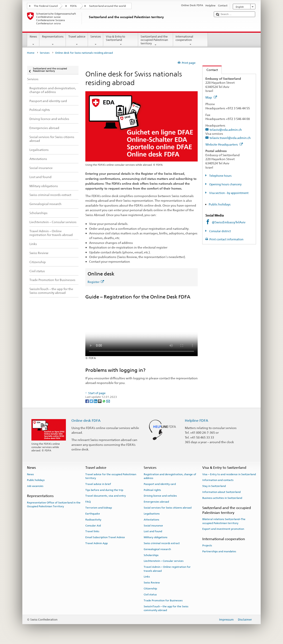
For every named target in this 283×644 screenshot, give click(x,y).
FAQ (88, 502)
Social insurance (153, 525)
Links (147, 577)
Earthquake (93, 514)
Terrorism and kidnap (99, 508)
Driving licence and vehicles (160, 496)
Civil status (150, 595)
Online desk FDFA (86, 421)
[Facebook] (87, 401)
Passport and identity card (160, 484)
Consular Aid (93, 525)
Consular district (220, 231)
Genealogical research (157, 549)
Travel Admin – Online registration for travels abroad (167, 569)
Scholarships (151, 555)
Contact (210, 70)
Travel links (92, 531)
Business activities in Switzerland (222, 498)
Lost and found (153, 531)
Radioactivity (93, 520)
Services (96, 41)
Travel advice (77, 41)
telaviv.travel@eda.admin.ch (230, 138)
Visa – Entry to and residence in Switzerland (229, 474)
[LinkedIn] (96, 401)
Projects (207, 545)
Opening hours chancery (225, 184)
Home (31, 53)
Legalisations (152, 514)
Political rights (152, 490)
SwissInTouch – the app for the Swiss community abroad (166, 608)
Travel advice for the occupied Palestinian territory (111, 476)
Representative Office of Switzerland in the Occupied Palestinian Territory (54, 504)
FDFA (73, 6)
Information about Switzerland (221, 492)
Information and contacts (218, 480)
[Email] (108, 401)
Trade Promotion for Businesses (163, 600)
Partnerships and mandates (219, 551)
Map (211, 97)
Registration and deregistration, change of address (170, 476)
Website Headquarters (224, 144)
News (33, 41)
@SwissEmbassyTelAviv (229, 222)
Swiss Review (152, 583)
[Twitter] (92, 401)
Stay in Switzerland (214, 486)
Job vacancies (35, 486)
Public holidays (220, 204)
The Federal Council (46, 6)
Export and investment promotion (223, 529)
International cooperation (191, 41)
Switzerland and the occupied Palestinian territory (156, 41)
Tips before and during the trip (104, 490)
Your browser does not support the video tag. (141, 328)
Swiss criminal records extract (162, 543)
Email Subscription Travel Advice (105, 537)
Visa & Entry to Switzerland (121, 41)
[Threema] (100, 401)
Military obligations (156, 537)
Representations (53, 41)
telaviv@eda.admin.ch (226, 130)
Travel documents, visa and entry (106, 496)
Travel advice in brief (98, 484)
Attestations (151, 520)
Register (96, 282)
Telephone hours (220, 176)
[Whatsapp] (104, 401)
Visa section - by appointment (229, 193)
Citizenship (150, 589)
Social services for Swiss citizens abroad (168, 508)
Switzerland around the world (107, 6)
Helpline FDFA (197, 421)
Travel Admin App (97, 543)
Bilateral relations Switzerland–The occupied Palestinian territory (224, 521)
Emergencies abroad (156, 502)
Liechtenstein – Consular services (164, 561)
